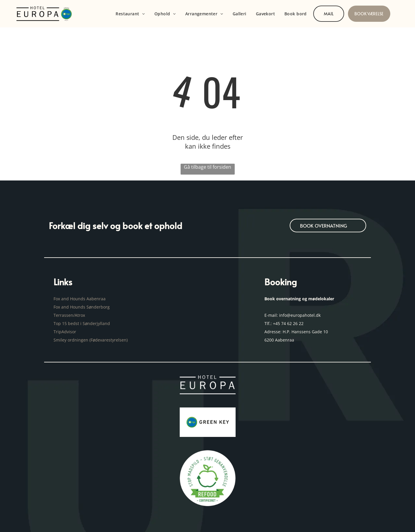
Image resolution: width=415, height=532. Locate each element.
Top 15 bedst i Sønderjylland (82, 323)
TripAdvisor (65, 332)
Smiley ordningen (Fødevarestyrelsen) (91, 340)
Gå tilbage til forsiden (207, 167)
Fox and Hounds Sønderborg (82, 307)
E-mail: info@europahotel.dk (293, 315)
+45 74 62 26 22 (288, 323)
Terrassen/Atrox (69, 315)
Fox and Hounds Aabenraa (80, 299)
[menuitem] (130, 14)
